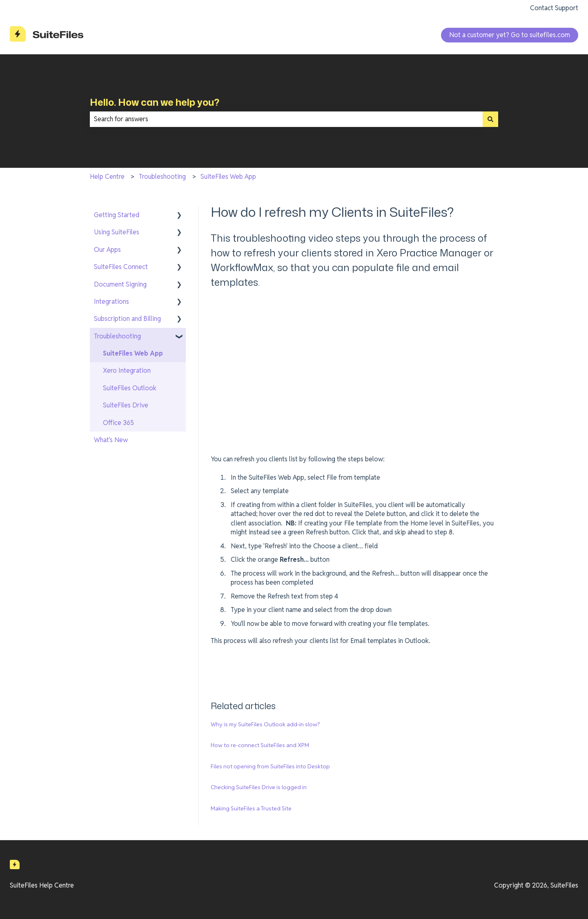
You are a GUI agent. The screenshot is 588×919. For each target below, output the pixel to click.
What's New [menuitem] (111, 440)
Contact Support (554, 8)
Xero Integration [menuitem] (127, 370)
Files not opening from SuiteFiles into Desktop (270, 766)
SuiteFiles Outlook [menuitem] (130, 388)
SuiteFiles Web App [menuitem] (133, 353)
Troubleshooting (162, 177)
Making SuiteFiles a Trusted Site (251, 808)
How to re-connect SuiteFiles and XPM (260, 745)
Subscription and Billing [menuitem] (127, 319)
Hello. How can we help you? (155, 102)
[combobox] (286, 119)
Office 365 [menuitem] (118, 423)
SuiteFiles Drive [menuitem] (126, 405)
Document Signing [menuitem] (120, 284)
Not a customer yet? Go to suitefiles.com (510, 35)
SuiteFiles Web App (228, 177)
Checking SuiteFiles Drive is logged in (259, 787)
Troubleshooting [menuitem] (117, 336)
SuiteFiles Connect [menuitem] (121, 267)
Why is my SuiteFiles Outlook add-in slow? (265, 724)
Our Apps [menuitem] (107, 250)
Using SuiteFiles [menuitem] (117, 232)
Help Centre (107, 177)
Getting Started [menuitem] (117, 215)
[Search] (490, 119)
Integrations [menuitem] (111, 302)
